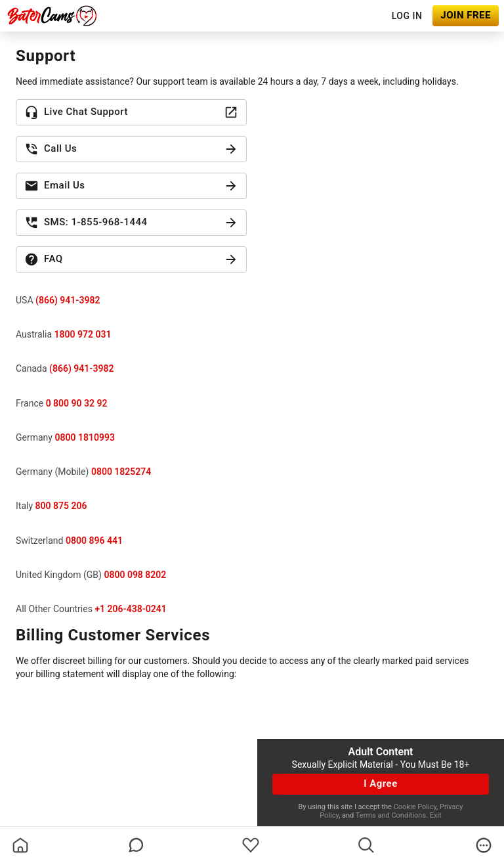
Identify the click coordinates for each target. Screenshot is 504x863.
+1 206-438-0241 (130, 609)
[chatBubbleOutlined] (136, 845)
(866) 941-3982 (68, 300)
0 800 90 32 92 (77, 403)
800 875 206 (61, 506)
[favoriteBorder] (251, 845)
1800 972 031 (83, 334)
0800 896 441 (94, 541)
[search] (366, 845)
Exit (436, 815)
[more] (484, 845)
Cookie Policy (415, 807)
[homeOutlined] (20, 845)
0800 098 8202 (135, 575)
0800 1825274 (121, 472)
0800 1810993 (84, 437)
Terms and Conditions (391, 815)
